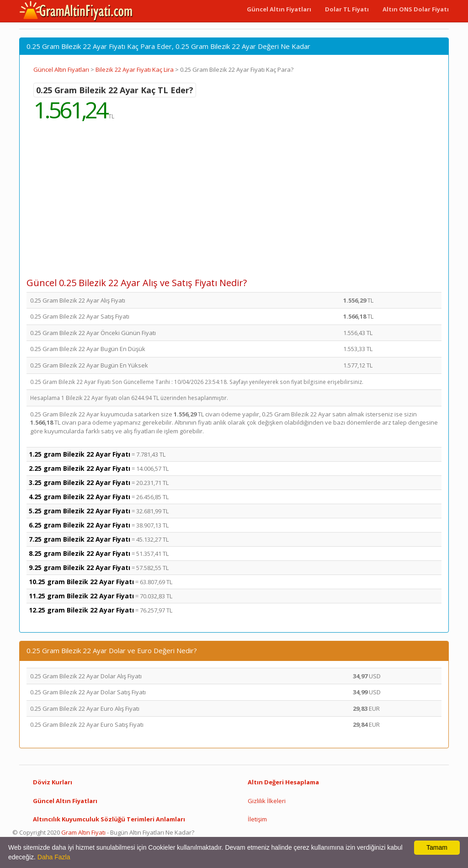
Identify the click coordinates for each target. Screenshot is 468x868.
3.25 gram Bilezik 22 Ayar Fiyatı (80, 482)
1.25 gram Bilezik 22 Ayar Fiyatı (80, 454)
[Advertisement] (234, 206)
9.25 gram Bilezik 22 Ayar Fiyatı (80, 567)
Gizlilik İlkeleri (267, 801)
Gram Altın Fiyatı (83, 832)
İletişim (257, 819)
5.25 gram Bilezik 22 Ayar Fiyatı (80, 511)
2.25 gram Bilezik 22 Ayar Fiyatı (80, 468)
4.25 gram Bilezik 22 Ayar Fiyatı (80, 497)
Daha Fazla (54, 857)
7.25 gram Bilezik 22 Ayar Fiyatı (80, 539)
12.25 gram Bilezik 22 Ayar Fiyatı (81, 610)
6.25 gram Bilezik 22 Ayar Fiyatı (80, 525)
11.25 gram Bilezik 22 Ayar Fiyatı (81, 596)
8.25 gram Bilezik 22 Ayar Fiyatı (80, 553)
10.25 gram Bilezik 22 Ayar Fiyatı (81, 582)
